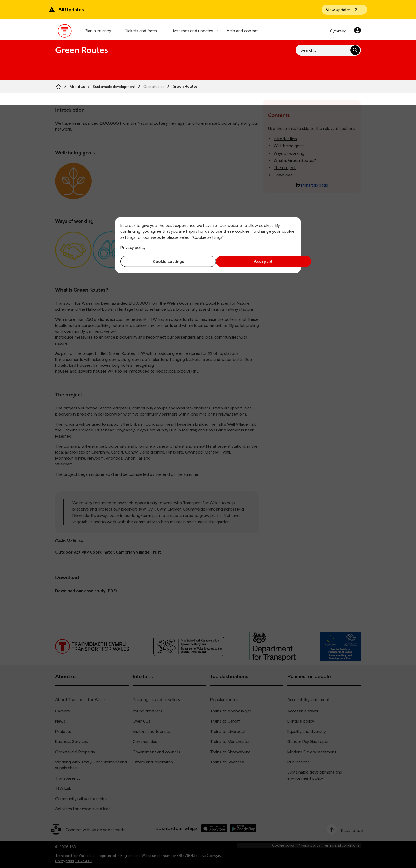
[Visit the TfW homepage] (65, 32)
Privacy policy (133, 247)
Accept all (253, 261)
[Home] (58, 87)
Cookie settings (163, 261)
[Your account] (357, 31)
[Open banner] (344, 10)
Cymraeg (338, 31)
